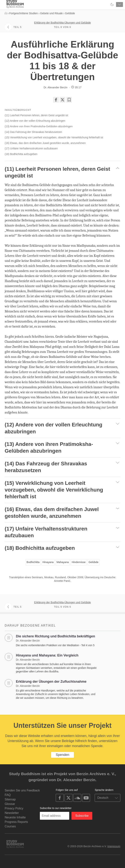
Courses (10, 826)
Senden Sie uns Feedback (22, 790)
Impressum (114, 846)
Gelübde (93, 562)
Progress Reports (16, 822)
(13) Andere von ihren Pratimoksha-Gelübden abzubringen (39, 126)
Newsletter (12, 813)
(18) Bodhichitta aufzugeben (21, 154)
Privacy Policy (14, 808)
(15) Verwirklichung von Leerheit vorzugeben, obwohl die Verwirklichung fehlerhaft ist (54, 137)
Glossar (10, 804)
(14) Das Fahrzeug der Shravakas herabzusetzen (33, 132)
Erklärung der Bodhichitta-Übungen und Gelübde (63, 23)
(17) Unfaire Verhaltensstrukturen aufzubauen (31, 148)
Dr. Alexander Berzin (56, 87)
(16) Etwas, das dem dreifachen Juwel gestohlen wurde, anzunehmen (45, 143)
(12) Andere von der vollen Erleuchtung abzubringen (35, 121)
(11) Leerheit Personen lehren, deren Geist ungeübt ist (36, 115)
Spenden (62, 755)
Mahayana (63, 562)
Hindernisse (79, 562)
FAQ (8, 795)
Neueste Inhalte (15, 817)
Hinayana (48, 562)
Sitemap (10, 799)
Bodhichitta (33, 562)
